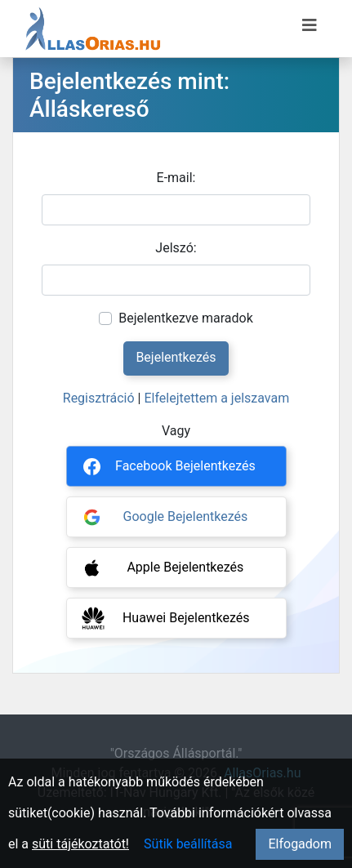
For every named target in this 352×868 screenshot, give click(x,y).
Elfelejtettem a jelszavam (216, 398)
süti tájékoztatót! (80, 844)
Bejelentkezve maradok (186, 318)
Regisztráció (99, 398)
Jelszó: (176, 248)
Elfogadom (300, 844)
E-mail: (176, 178)
